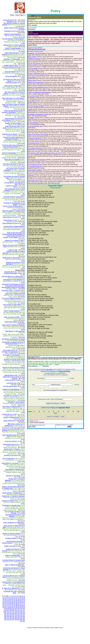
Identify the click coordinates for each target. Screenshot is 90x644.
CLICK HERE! (48, 368)
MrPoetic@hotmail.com (35, 49)
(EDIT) (31, 16)
